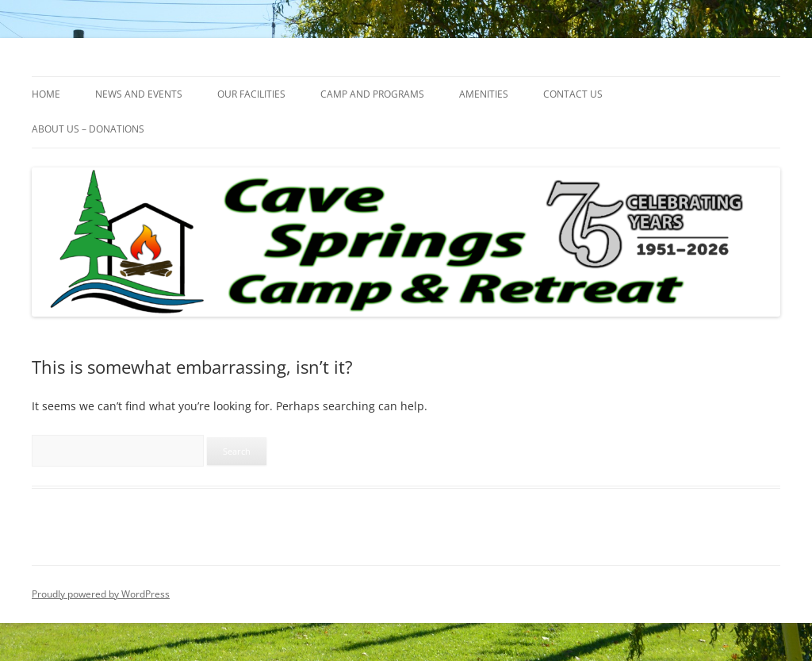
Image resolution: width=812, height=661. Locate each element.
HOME (46, 94)
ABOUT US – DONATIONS (88, 129)
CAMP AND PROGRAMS (372, 94)
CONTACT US (573, 94)
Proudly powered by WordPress (101, 594)
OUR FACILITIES (251, 94)
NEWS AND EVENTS (139, 94)
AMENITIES (484, 94)
